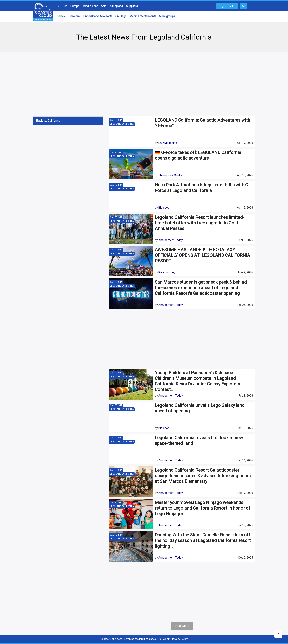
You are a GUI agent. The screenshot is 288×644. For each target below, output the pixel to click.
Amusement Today (171, 240)
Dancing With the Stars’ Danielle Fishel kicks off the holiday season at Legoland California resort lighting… (203, 540)
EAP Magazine (168, 143)
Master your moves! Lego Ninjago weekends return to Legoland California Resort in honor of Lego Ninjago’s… (202, 508)
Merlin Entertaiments (143, 16)
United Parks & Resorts (98, 16)
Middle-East (90, 6)
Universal (74, 16)
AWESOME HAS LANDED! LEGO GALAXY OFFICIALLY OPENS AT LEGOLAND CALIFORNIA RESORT (202, 255)
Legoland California (122, 124)
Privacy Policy (180, 639)
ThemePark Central (171, 175)
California (54, 121)
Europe (75, 6)
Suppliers (132, 6)
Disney (61, 16)
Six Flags (121, 16)
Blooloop (164, 208)
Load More (182, 626)
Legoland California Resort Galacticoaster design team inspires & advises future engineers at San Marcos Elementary (203, 476)
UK (65, 6)
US (58, 6)
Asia (104, 6)
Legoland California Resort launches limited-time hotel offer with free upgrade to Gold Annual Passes (199, 223)
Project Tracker (227, 6)
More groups (167, 16)
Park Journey (167, 272)
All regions (116, 6)
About (167, 639)
